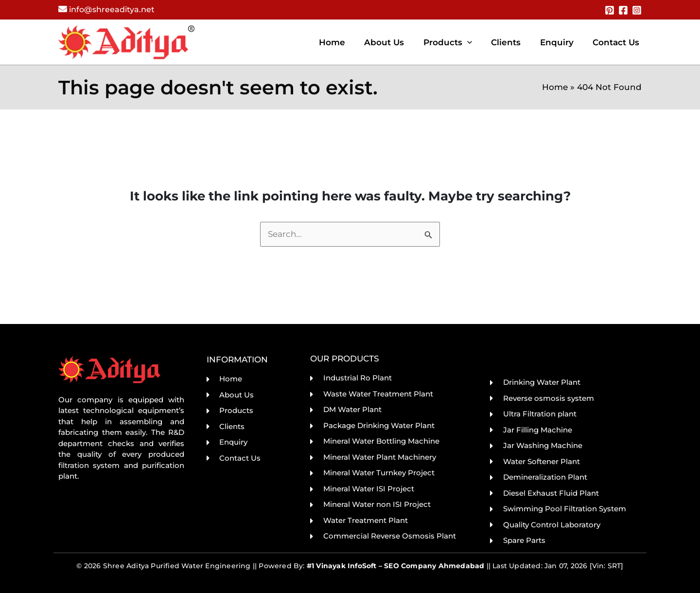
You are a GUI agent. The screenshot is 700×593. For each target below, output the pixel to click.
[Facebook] (623, 10)
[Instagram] (637, 10)
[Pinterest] (610, 10)
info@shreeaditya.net (112, 9)
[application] (476, 42)
